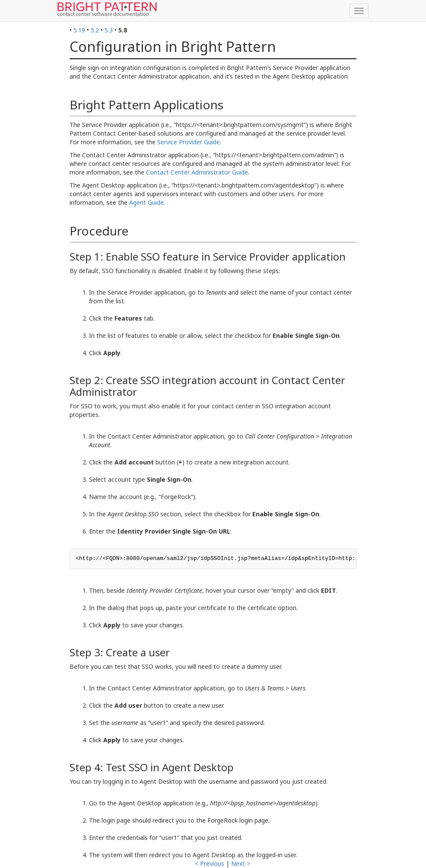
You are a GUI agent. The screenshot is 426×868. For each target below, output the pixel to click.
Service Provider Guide (189, 142)
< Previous (210, 863)
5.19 (79, 30)
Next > (241, 863)
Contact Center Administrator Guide (197, 172)
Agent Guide (146, 202)
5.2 (95, 30)
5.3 (109, 30)
